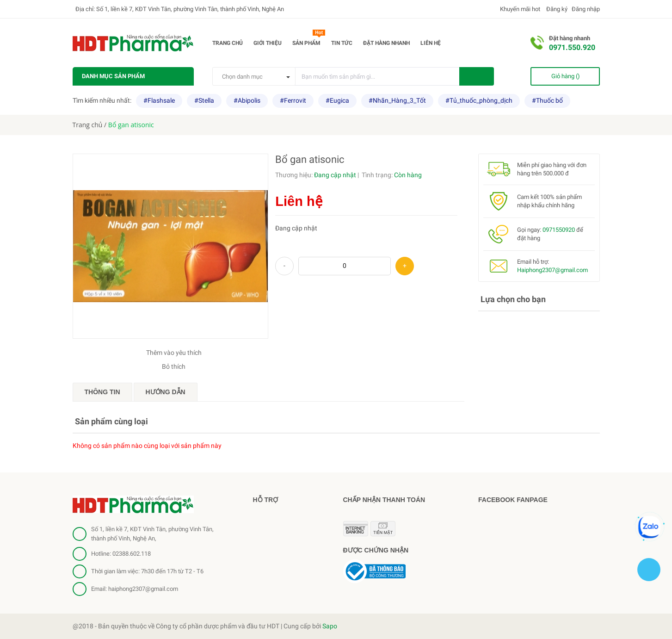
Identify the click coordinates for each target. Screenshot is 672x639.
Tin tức (342, 43)
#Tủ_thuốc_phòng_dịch (479, 100)
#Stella (204, 100)
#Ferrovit (293, 100)
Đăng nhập (586, 9)
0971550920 (559, 230)
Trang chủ (228, 43)
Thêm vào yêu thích (174, 353)
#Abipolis (247, 100)
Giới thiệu (268, 43)
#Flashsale (159, 100)
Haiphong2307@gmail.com (552, 270)
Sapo (330, 626)
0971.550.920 (572, 47)
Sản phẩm (309, 41)
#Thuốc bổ (547, 100)
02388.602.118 (132, 554)
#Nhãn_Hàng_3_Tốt (397, 100)
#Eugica (337, 100)
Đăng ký (556, 9)
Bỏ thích (174, 366)
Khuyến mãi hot (519, 9)
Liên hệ (431, 43)
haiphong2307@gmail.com (143, 589)
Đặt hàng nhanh (386, 43)
